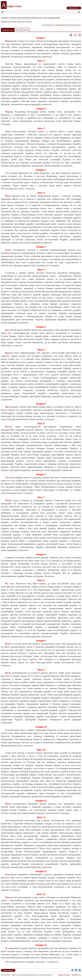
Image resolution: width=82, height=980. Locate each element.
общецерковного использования (68, 25)
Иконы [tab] (26, 30)
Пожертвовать (8, 970)
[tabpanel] (41, 499)
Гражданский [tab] (8, 30)
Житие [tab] (18, 30)
